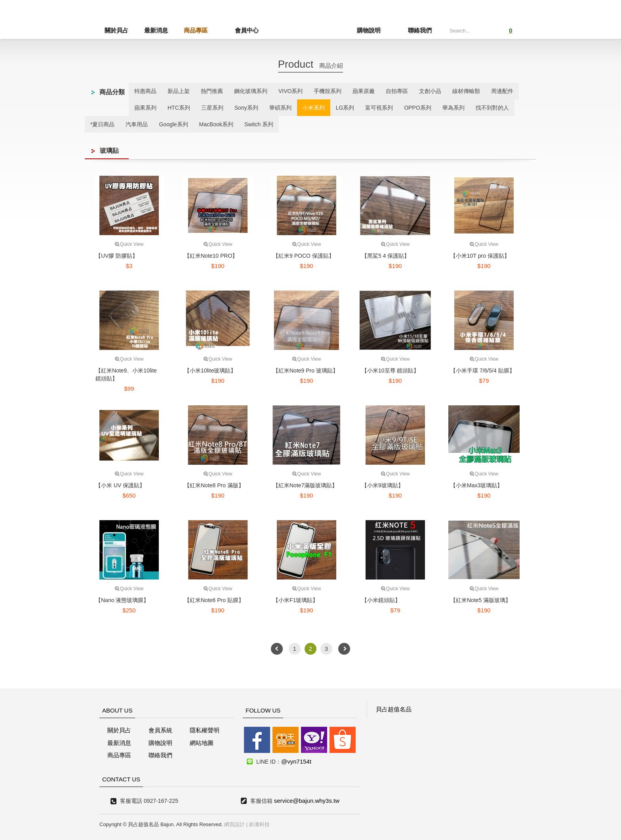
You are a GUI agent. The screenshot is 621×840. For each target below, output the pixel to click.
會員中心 (235, 30)
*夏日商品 (102, 124)
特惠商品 (145, 91)
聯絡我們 (420, 30)
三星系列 (212, 108)
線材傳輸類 (466, 91)
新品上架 (179, 91)
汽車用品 (137, 124)
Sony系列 (246, 108)
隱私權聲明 (205, 730)
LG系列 (345, 108)
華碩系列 (280, 108)
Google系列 (173, 124)
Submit (486, 29)
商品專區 (196, 30)
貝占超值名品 (394, 709)
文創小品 (430, 91)
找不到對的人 (492, 108)
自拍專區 (397, 91)
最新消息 (156, 30)
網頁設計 (234, 824)
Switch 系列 (259, 124)
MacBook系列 (216, 124)
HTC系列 (179, 108)
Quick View (129, 244)
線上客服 (17, 400)
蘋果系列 (145, 108)
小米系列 (314, 108)
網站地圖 (202, 743)
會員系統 (160, 730)
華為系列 (453, 108)
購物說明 (380, 30)
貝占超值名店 (305, 22)
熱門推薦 (212, 91)
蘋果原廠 (364, 91)
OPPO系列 (417, 108)
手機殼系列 (328, 91)
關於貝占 (116, 30)
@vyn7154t (296, 761)
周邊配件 (502, 91)
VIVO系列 (290, 91)
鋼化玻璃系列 (251, 91)
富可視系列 (379, 108)
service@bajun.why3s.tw (307, 801)
